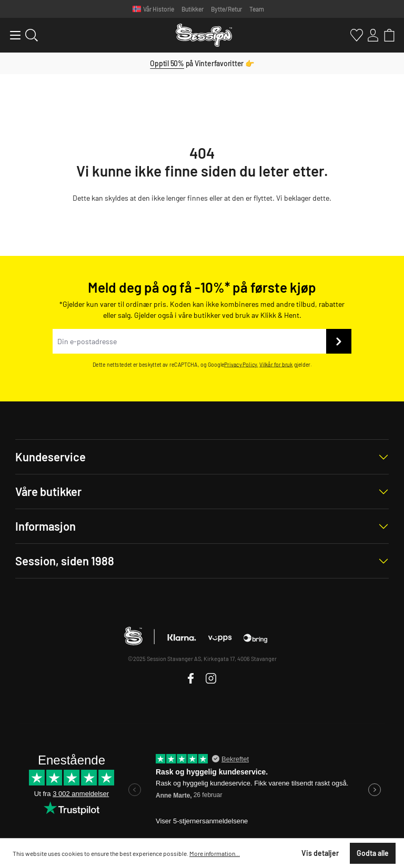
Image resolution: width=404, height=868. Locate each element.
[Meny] (11, 35)
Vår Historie (159, 9)
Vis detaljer (320, 853)
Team (257, 9)
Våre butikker (48, 491)
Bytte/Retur (226, 9)
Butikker (193, 9)
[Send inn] (339, 341)
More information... (215, 853)
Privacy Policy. (241, 364)
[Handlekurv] (387, 35)
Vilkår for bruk (276, 364)
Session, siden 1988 (65, 561)
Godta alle (373, 853)
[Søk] (30, 35)
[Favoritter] (355, 35)
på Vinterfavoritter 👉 (202, 63)
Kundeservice (50, 457)
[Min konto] (371, 35)
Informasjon (46, 526)
